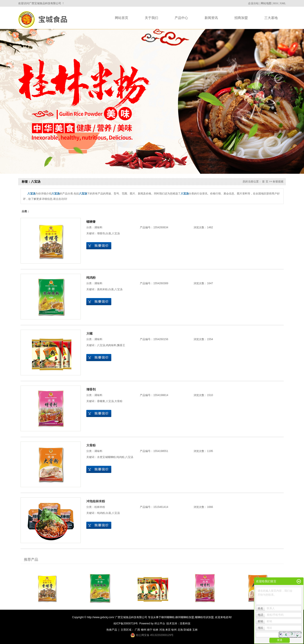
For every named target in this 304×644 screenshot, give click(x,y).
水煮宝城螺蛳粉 (106, 457)
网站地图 (266, 3)
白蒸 (108, 233)
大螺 (89, 333)
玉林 (195, 630)
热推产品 (112, 630)
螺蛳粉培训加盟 (204, 617)
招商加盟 (241, 18)
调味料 (98, 227)
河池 (162, 630)
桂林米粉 (100, 507)
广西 (137, 630)
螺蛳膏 (91, 222)
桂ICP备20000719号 (126, 624)
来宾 (168, 630)
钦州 (174, 630)
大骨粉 (118, 401)
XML (283, 3)
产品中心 (181, 18)
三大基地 (271, 18)
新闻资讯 (211, 18)
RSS (276, 3)
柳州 (144, 630)
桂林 (156, 630)
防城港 (188, 630)
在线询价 (99, 246)
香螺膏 (101, 401)
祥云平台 (160, 624)
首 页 (265, 182)
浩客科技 (185, 624)
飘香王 (121, 345)
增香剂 (101, 233)
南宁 (150, 630)
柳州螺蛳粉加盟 (185, 617)
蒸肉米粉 (102, 289)
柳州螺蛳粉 (168, 617)
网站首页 (122, 18)
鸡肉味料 (111, 345)
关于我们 (151, 18)
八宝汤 (116, 233)
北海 (180, 630)
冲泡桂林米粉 (96, 501)
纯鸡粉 (91, 278)
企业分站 (253, 3)
